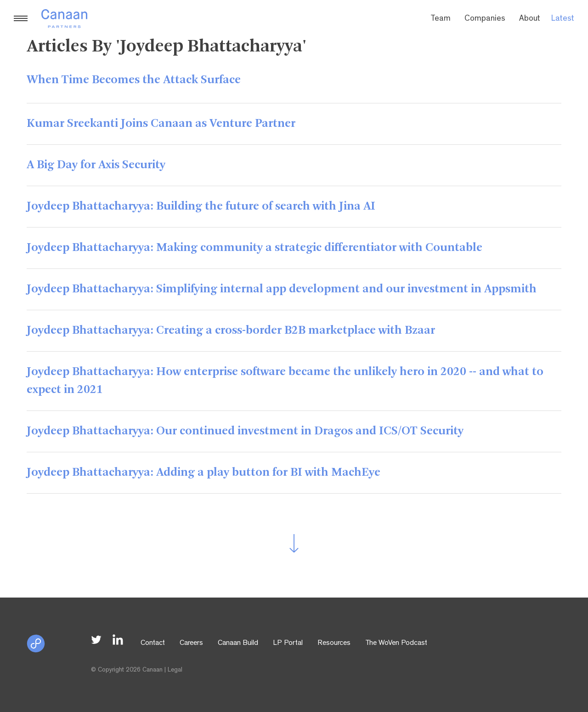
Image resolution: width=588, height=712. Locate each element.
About (530, 19)
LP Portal (288, 644)
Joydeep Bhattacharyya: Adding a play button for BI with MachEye (204, 473)
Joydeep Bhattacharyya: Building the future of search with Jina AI (201, 206)
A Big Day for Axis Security (96, 165)
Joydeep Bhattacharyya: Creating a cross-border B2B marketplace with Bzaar (231, 330)
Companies (485, 19)
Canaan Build (238, 644)
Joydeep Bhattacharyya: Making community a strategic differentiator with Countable (254, 248)
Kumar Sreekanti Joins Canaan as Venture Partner (161, 124)
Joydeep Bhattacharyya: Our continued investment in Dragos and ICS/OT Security (245, 431)
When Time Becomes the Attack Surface (134, 80)
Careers (191, 644)
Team (441, 19)
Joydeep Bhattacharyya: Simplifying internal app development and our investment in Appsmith (282, 289)
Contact (153, 644)
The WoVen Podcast (396, 644)
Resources (334, 644)
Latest (563, 19)
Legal (175, 670)
